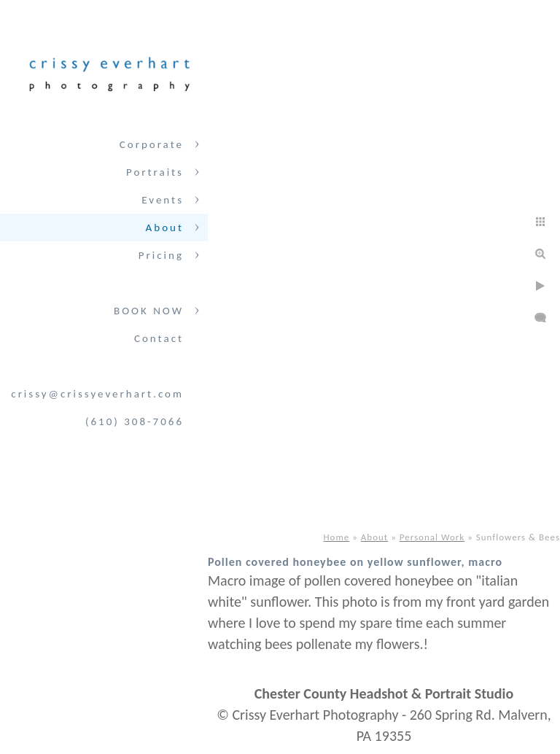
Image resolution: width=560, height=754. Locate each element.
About (165, 228)
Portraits (155, 172)
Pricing (161, 255)
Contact (159, 338)
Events (163, 200)
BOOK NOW (149, 311)
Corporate (152, 144)
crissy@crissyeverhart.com (97, 394)
